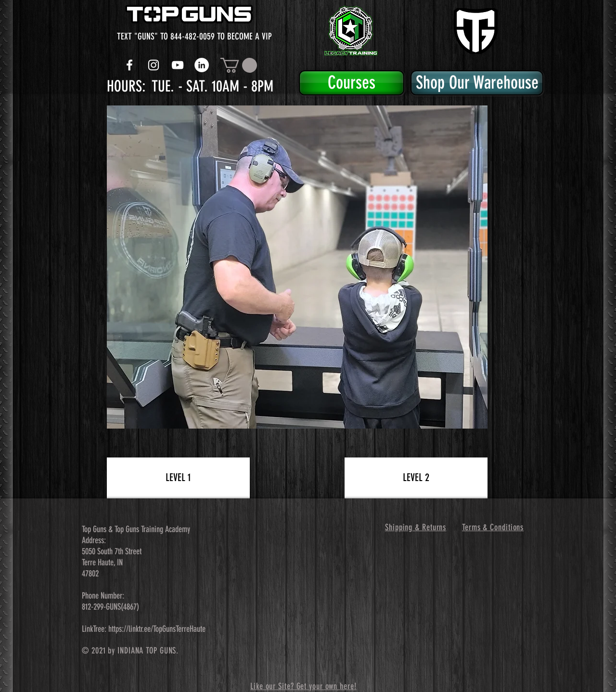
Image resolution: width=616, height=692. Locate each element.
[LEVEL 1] (178, 478)
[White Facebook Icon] (129, 65)
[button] (239, 65)
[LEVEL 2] (416, 478)
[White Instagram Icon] (154, 65)
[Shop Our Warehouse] (477, 83)
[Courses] (352, 83)
